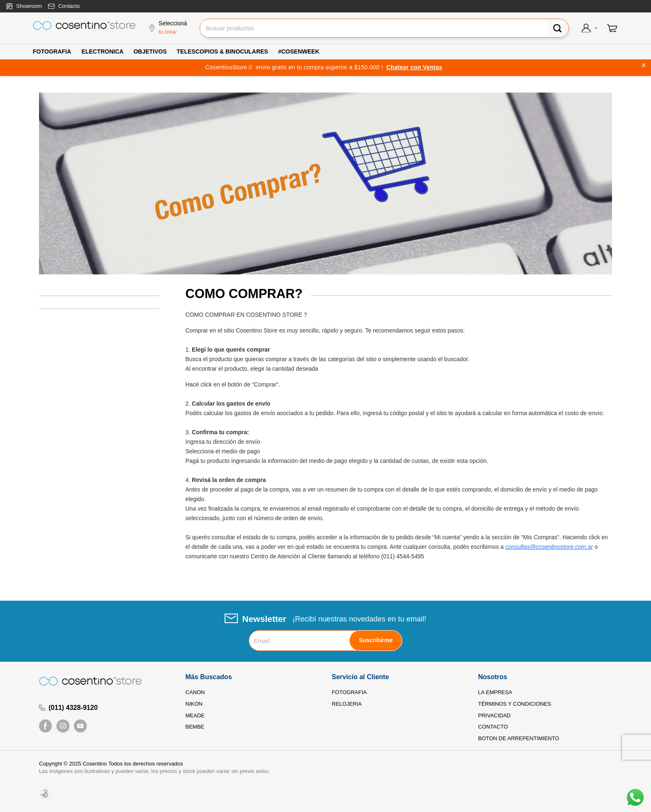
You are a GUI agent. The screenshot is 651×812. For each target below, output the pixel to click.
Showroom (29, 6)
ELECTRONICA (102, 51)
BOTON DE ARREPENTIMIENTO (519, 738)
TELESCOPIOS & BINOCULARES (223, 51)
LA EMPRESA (495, 692)
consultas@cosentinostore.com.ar (549, 547)
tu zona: (168, 32)
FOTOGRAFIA (52, 51)
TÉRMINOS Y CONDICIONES (515, 704)
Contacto (69, 6)
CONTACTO (493, 727)
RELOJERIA (347, 704)
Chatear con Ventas (414, 67)
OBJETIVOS (150, 51)
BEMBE (195, 727)
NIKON (194, 704)
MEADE (195, 715)
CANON (195, 692)
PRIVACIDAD (495, 715)
